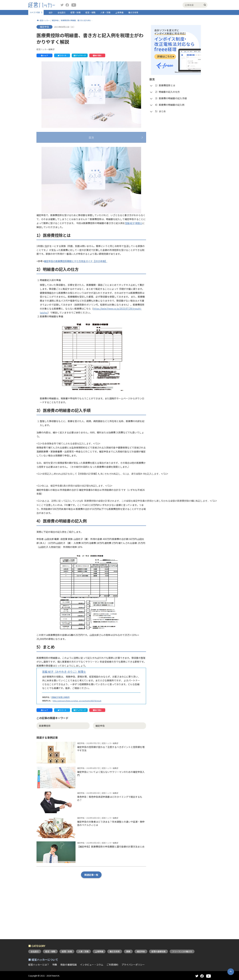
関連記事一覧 (91, 913)
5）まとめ (51, 175)
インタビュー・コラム (92, 965)
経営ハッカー (45, 20)
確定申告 (55, 20)
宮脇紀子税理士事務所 (60, 735)
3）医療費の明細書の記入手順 (62, 162)
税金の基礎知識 (69, 965)
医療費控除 (45, 764)
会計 (51, 12)
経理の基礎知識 (159, 951)
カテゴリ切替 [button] (35, 12)
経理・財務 (76, 12)
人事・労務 (105, 12)
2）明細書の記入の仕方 (58, 155)
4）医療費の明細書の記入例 (60, 168)
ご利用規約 (112, 965)
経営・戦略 (90, 12)
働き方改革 (133, 12)
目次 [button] (91, 137)
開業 (128, 951)
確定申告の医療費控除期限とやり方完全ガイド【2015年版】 (76, 299)
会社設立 (62, 12)
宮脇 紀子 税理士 (134, 261)
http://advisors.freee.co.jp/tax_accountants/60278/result (77, 738)
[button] (44, 55)
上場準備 (119, 12)
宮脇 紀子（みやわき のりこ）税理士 (64, 709)
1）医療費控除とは (56, 148)
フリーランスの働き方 (182, 951)
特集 (55, 965)
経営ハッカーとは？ (39, 965)
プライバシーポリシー (133, 965)
